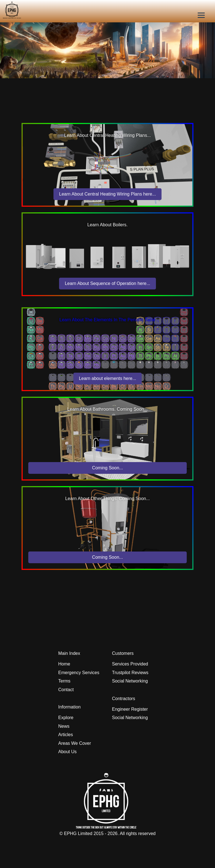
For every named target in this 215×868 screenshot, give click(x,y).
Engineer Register (130, 709)
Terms (64, 681)
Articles (66, 735)
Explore (66, 718)
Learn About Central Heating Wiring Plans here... (107, 194)
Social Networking (130, 681)
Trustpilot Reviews (130, 673)
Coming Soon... (107, 468)
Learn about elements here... (108, 378)
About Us (67, 752)
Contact (66, 690)
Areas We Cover (75, 743)
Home (64, 664)
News (64, 726)
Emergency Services (79, 673)
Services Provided (130, 664)
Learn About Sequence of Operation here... (107, 283)
